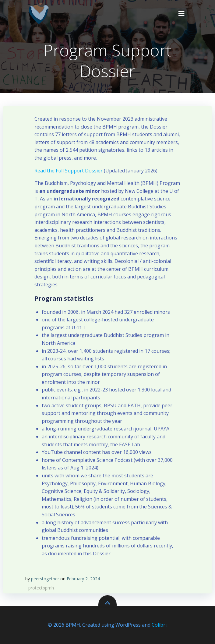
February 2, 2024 (83, 579)
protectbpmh (41, 588)
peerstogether (45, 579)
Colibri (159, 625)
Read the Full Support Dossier (69, 171)
